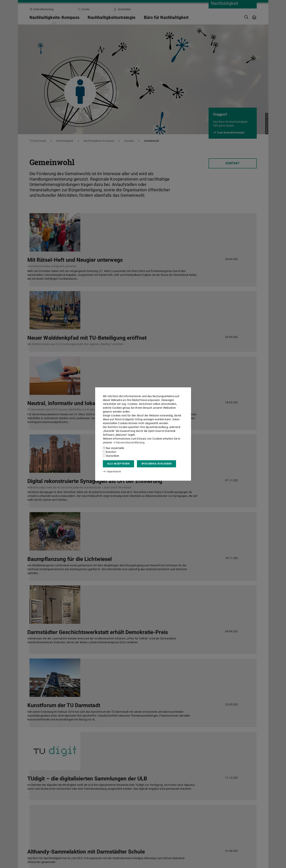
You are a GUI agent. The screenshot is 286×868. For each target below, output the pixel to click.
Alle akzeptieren (118, 464)
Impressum (112, 471)
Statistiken (111, 456)
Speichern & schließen (156, 464)
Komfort (110, 452)
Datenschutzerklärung (129, 442)
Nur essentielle (114, 448)
